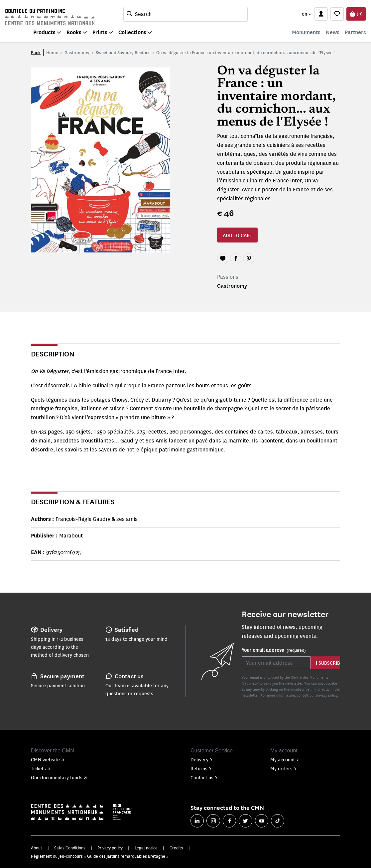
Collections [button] (132, 32)
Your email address (274, 650)
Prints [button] (100, 32)
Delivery (202, 759)
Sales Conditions (70, 848)
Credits (176, 848)
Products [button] (44, 32)
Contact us (204, 777)
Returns (201, 768)
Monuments (306, 32)
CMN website (48, 759)
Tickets (41, 768)
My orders (284, 768)
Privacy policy (110, 848)
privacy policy (326, 695)
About (37, 848)
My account (285, 759)
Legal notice (146, 848)
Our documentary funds (59, 777)
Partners (355, 32)
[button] (307, 14)
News (333, 32)
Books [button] (74, 32)
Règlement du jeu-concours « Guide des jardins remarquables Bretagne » (100, 856)
